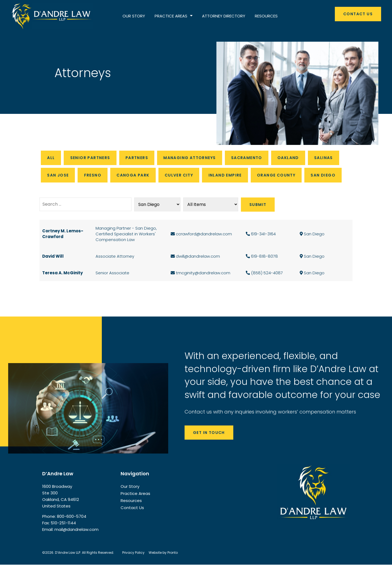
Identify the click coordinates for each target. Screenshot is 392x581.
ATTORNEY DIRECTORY (224, 16)
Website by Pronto (163, 569)
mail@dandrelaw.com (76, 546)
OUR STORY (134, 16)
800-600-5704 (72, 533)
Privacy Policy (133, 569)
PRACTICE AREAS (174, 16)
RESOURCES (266, 16)
